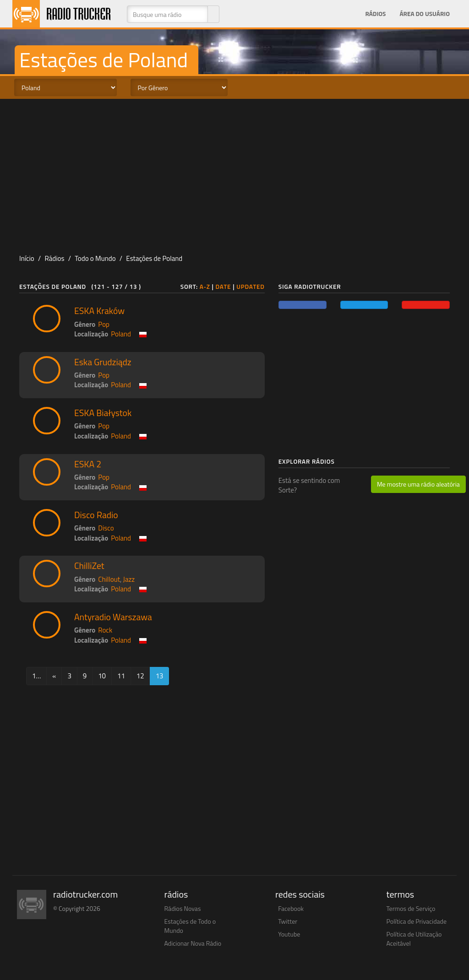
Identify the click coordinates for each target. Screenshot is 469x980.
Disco (106, 528)
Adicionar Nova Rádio (193, 943)
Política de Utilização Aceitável (414, 939)
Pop (104, 324)
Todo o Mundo (95, 258)
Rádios (375, 14)
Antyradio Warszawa (113, 617)
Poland (121, 334)
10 (102, 676)
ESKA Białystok (103, 413)
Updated (251, 287)
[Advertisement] (234, 172)
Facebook (291, 908)
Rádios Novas (183, 908)
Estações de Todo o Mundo (190, 926)
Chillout (109, 579)
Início (27, 258)
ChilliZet (89, 566)
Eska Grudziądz (103, 362)
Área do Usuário (425, 14)
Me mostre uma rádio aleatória (418, 484)
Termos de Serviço (411, 908)
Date (224, 287)
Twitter (288, 921)
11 (121, 676)
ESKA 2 (88, 464)
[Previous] (54, 676)
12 (140, 676)
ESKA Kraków (99, 311)
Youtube (289, 934)
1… (36, 676)
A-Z (205, 287)
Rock (105, 630)
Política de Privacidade (417, 921)
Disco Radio (96, 515)
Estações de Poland (154, 258)
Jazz (129, 579)
